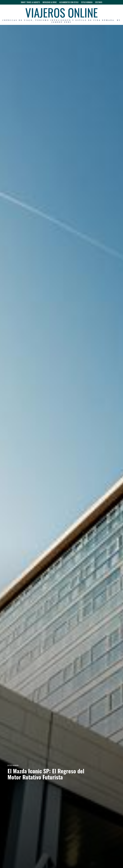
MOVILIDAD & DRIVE (50, 2)
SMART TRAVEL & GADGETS (30, 2)
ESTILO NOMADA (87, 2)
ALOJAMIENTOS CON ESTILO (69, 2)
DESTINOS (99, 2)
